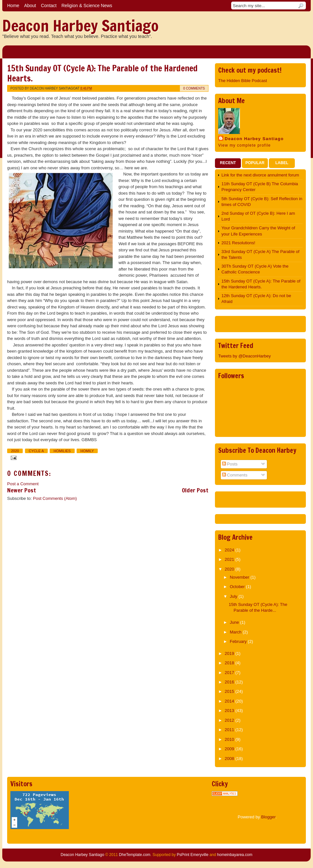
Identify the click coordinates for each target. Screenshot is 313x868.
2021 (230, 559)
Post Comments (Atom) (55, 498)
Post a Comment (23, 484)
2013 (230, 711)
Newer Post (22, 490)
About (30, 6)
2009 (230, 749)
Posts (230, 464)
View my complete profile (244, 145)
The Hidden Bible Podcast (243, 81)
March (236, 632)
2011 (230, 730)
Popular (255, 163)
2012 (230, 720)
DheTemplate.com (135, 855)
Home (13, 6)
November (240, 577)
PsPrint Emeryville (192, 855)
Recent (228, 163)
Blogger (268, 817)
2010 (230, 739)
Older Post (195, 490)
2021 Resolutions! (238, 243)
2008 (230, 759)
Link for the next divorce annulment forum (260, 175)
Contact (49, 6)
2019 (230, 653)
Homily (87, 451)
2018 (230, 663)
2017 (230, 673)
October (238, 587)
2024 (230, 550)
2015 (230, 691)
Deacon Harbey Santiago (81, 26)
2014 (230, 701)
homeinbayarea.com (235, 855)
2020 (15, 451)
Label (282, 163)
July (234, 596)
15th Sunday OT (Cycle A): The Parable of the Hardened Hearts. (102, 73)
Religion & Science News (87, 6)
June (235, 622)
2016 (230, 682)
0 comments (194, 88)
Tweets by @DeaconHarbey (244, 356)
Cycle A (36, 451)
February (239, 641)
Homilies (62, 451)
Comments (235, 475)
